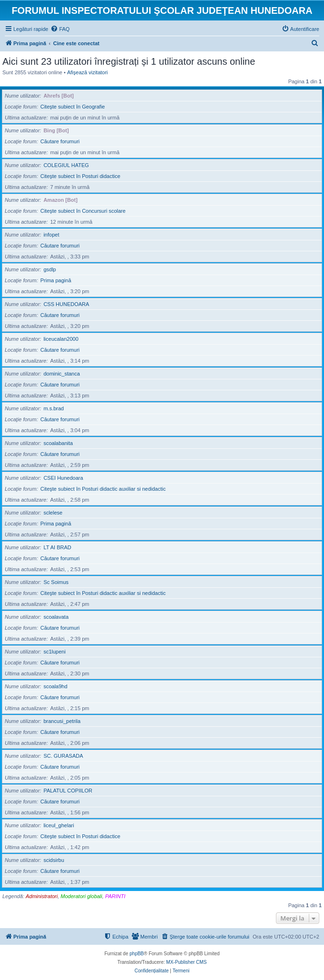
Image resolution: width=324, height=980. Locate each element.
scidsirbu (54, 860)
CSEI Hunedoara (63, 478)
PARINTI (115, 896)
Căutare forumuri (60, 141)
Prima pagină (56, 280)
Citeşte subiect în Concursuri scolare (83, 211)
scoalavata (56, 617)
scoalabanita (58, 443)
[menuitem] (60, 29)
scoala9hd (55, 686)
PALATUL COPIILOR (68, 791)
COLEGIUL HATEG (66, 165)
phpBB (137, 954)
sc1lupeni (54, 652)
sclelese (53, 513)
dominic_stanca (61, 374)
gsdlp (49, 269)
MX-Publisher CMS (186, 962)
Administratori (42, 896)
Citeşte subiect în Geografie (73, 107)
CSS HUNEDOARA (66, 304)
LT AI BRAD (57, 547)
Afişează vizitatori (88, 72)
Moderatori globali (81, 896)
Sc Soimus (56, 582)
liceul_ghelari (59, 825)
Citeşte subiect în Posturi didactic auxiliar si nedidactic (103, 489)
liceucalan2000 (61, 339)
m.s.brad (54, 408)
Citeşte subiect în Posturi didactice (80, 176)
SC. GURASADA (63, 756)
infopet (51, 235)
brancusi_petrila (62, 721)
